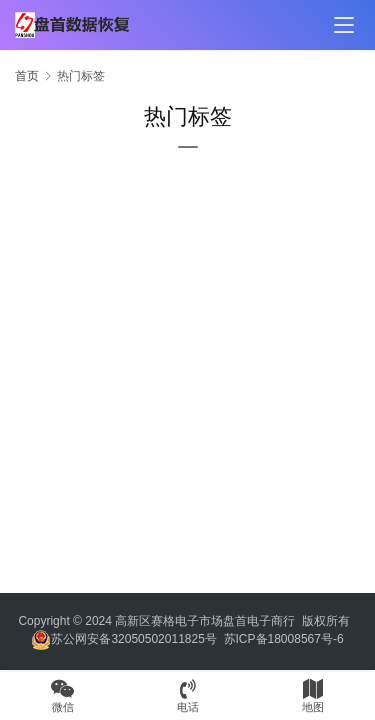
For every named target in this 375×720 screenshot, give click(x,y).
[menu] (344, 25)
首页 (27, 76)
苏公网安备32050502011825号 (123, 639)
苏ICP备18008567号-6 (284, 639)
